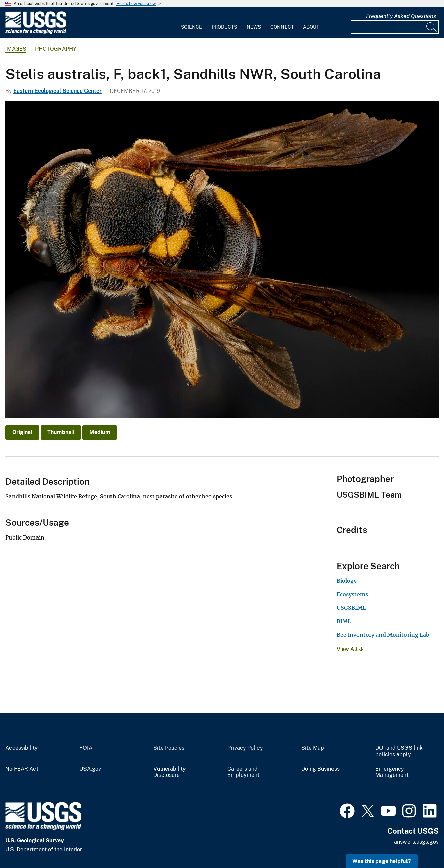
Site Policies (169, 748)
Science (192, 27)
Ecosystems (352, 594)
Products (224, 27)
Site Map (313, 748)
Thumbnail (61, 432)
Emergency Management (392, 772)
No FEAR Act (22, 769)
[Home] (36, 33)
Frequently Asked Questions (401, 16)
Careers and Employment (243, 772)
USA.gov (90, 769)
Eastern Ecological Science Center (57, 91)
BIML (344, 621)
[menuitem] (192, 23)
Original (22, 432)
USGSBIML (351, 608)
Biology (347, 581)
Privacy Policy (245, 748)
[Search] (432, 27)
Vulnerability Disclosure (170, 772)
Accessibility (22, 748)
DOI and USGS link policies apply (399, 751)
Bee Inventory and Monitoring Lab (383, 635)
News (254, 27)
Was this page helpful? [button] (382, 861)
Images (16, 49)
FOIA (86, 748)
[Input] (395, 27)
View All (350, 649)
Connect (282, 27)
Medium (100, 432)
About (311, 27)
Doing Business (320, 769)
